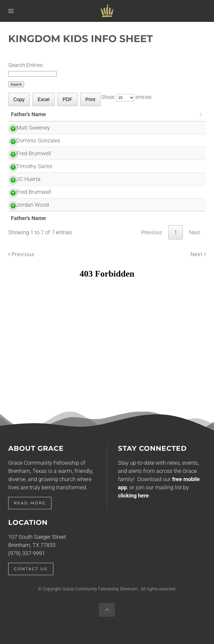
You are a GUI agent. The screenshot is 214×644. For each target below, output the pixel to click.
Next (195, 232)
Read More (30, 503)
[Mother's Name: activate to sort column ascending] (91, 114)
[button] (11, 11)
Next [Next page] (198, 254)
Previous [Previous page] (21, 254)
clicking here (133, 496)
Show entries (126, 97)
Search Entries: (26, 65)
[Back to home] (107, 11)
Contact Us (31, 569)
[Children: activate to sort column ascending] (133, 114)
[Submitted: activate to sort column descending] (178, 114)
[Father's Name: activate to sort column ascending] (37, 114)
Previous (152, 232)
